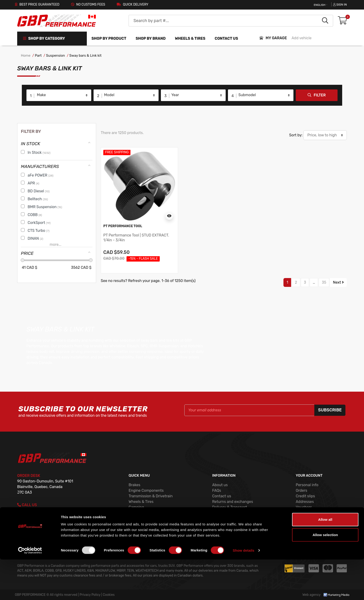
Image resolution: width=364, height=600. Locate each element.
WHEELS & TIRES (190, 38)
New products (141, 518)
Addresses (305, 502)
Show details (244, 591)
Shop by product (109, 38)
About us (220, 485)
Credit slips (305, 496)
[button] (342, 21)
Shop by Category (44, 38)
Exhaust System (143, 513)
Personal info (307, 485)
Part (38, 56)
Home (26, 56)
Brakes (134, 485)
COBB (134, 535)
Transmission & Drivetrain (151, 496)
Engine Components (146, 490)
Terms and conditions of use (236, 524)
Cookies (219, 513)
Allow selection (325, 575)
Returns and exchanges (233, 502)
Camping (136, 507)
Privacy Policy (224, 518)
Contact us (226, 38)
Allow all (325, 560)
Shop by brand (151, 38)
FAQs (217, 490)
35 (324, 282)
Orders (301, 490)
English (320, 5)
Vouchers (304, 507)
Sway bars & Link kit (86, 56)
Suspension (55, 56)
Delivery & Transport (230, 507)
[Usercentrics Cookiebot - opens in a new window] (30, 591)
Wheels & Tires (141, 502)
